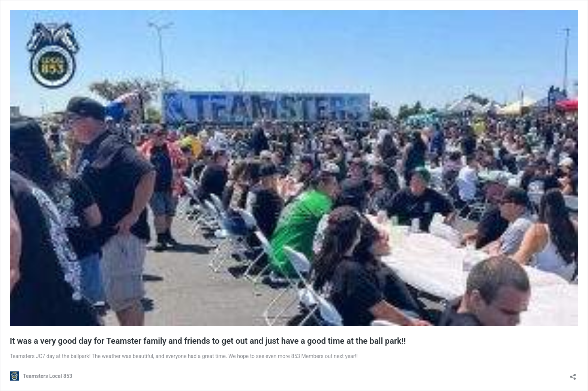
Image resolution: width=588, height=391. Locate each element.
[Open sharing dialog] (573, 374)
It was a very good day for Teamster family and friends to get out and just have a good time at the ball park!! (208, 341)
